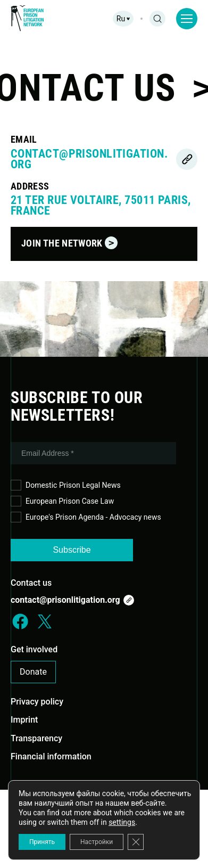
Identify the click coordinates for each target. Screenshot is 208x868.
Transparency (36, 738)
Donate (33, 672)
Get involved (34, 649)
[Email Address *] (93, 453)
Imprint (24, 720)
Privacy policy (37, 702)
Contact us (31, 583)
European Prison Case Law (62, 501)
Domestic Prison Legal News (66, 485)
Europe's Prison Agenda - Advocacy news (86, 517)
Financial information (51, 756)
